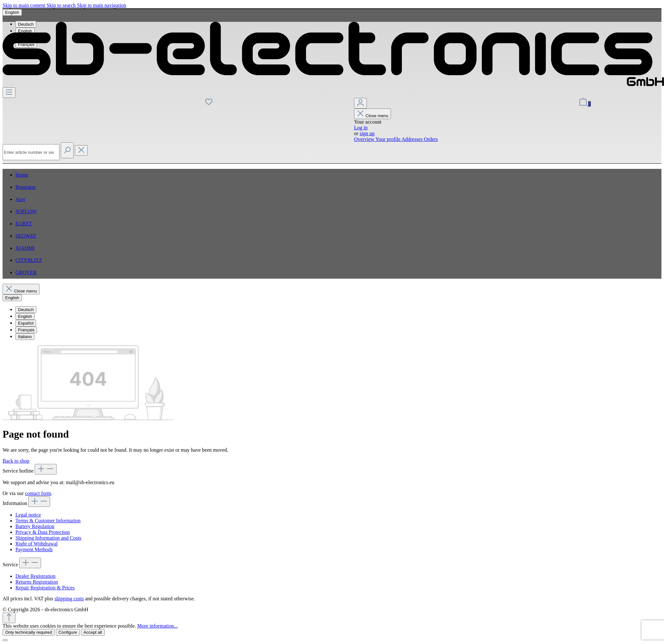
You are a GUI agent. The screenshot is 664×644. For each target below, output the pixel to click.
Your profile (389, 139)
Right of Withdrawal (36, 544)
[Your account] (360, 103)
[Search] (67, 150)
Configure (68, 632)
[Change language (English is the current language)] (12, 12)
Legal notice (28, 515)
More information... (157, 626)
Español (26, 323)
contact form (38, 493)
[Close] (5, 640)
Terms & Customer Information (48, 521)
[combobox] (31, 152)
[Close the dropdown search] (81, 150)
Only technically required (29, 632)
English (25, 316)
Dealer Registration (35, 576)
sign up (367, 133)
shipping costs (69, 599)
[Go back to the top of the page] (9, 618)
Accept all (93, 632)
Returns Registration (37, 582)
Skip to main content (25, 5)
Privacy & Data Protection (43, 532)
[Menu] (9, 93)
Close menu (372, 116)
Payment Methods (34, 549)
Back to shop (16, 461)
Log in (361, 128)
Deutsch (26, 310)
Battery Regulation (35, 526)
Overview (365, 139)
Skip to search (62, 5)
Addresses (413, 139)
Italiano (25, 337)
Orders (431, 139)
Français (26, 330)
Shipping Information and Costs (48, 538)
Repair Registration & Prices (45, 588)
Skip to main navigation (102, 5)
